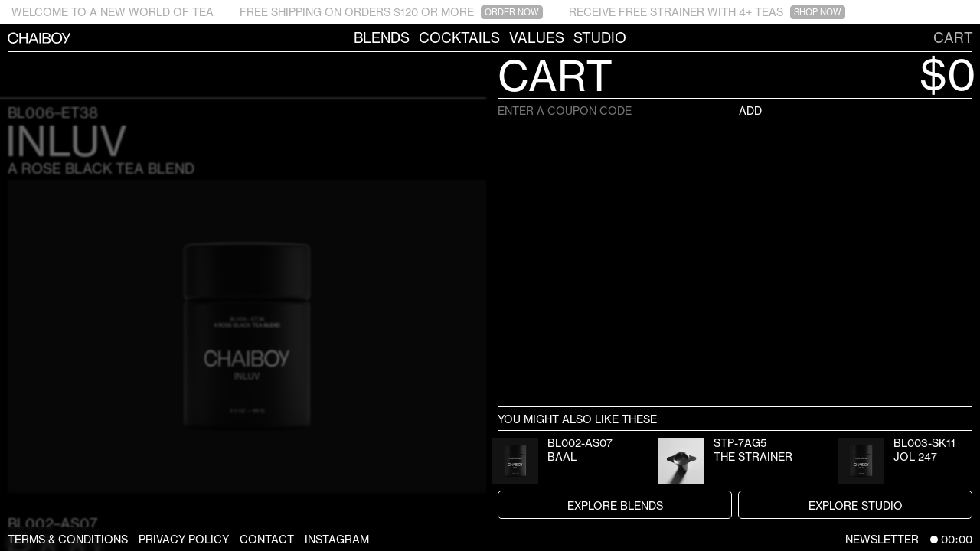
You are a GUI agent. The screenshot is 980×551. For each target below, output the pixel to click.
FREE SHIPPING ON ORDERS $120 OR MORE (391, 12)
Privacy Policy (184, 539)
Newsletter (882, 539)
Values (537, 37)
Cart (953, 37)
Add (750, 111)
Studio (600, 37)
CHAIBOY (8, 37)
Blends (382, 37)
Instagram (337, 539)
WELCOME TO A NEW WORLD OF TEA (113, 12)
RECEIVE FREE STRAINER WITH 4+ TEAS (707, 12)
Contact (267, 539)
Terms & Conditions (68, 539)
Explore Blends (615, 505)
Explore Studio (856, 505)
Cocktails (459, 37)
